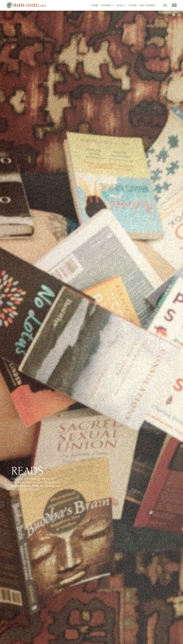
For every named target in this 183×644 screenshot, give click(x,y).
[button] (165, 5)
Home (95, 5)
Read (121, 5)
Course (108, 5)
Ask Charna (147, 5)
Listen (133, 5)
